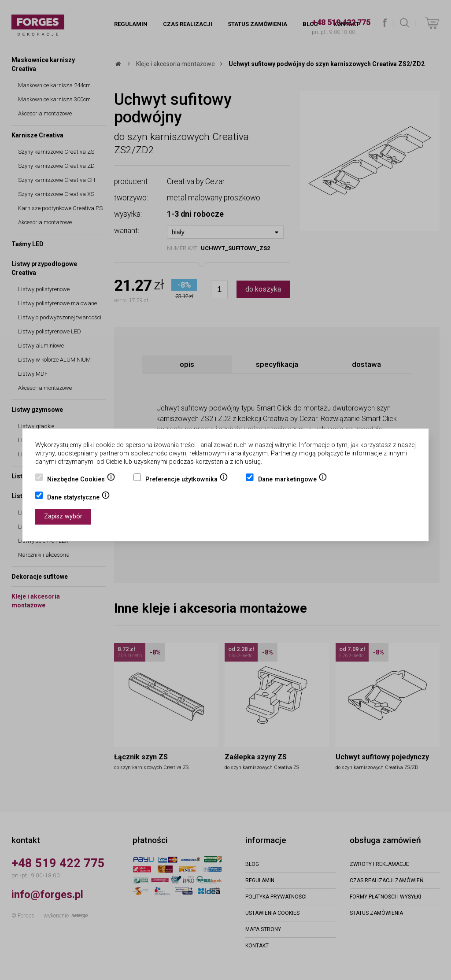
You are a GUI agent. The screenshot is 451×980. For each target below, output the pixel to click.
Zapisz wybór (63, 516)
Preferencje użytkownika (187, 480)
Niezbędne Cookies (81, 480)
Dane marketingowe (293, 480)
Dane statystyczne (79, 498)
